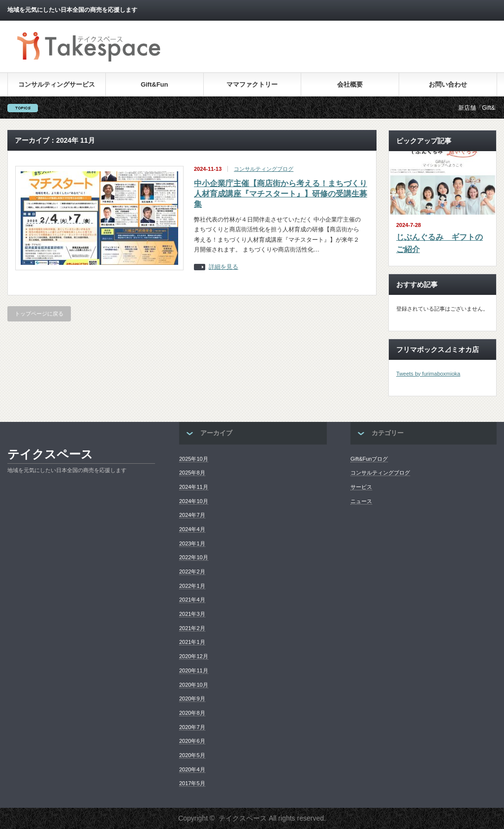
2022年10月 (194, 557)
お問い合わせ (448, 84)
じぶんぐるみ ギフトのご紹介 (440, 243)
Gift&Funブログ (369, 459)
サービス (361, 487)
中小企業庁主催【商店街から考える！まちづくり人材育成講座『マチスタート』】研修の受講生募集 (281, 194)
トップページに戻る (39, 314)
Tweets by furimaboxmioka (428, 374)
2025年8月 (192, 473)
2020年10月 (194, 685)
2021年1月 (192, 642)
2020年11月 (194, 670)
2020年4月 (192, 769)
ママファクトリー (252, 84)
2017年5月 (192, 783)
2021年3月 (192, 614)
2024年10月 (194, 501)
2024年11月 (194, 487)
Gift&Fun (155, 84)
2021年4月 (192, 600)
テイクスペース (50, 454)
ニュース (361, 501)
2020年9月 (192, 699)
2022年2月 (192, 572)
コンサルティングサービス (57, 84)
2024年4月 (192, 529)
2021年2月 (192, 628)
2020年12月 (194, 656)
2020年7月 (192, 727)
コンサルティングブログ (264, 169)
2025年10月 (194, 459)
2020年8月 (192, 713)
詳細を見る (223, 267)
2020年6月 (192, 741)
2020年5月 (192, 755)
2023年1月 (192, 543)
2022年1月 (192, 586)
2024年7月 (192, 515)
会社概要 (350, 84)
